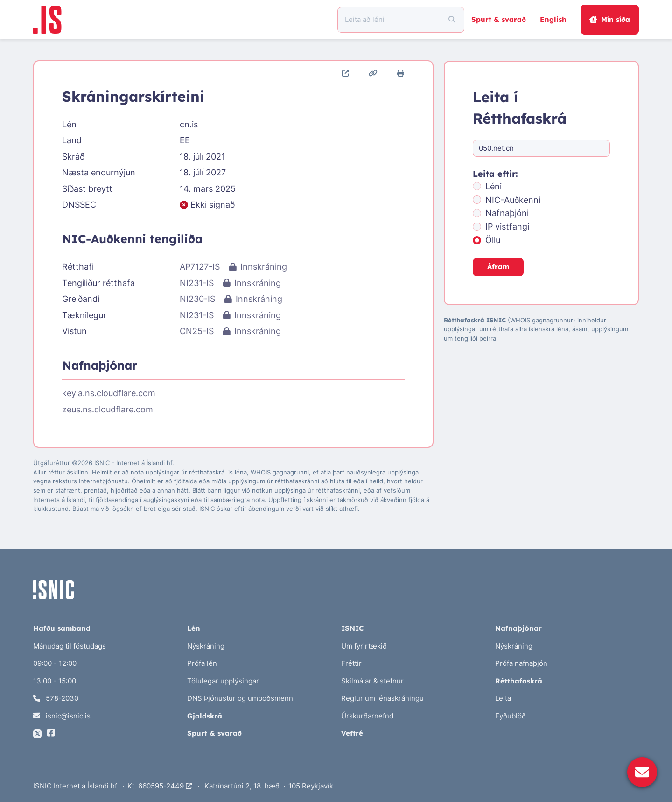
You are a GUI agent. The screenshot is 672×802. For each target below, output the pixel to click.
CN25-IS (197, 331)
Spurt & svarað (499, 19)
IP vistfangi (507, 227)
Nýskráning (206, 646)
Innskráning (258, 267)
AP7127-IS (200, 267)
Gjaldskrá (205, 716)
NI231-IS (197, 283)
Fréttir (351, 663)
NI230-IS (197, 299)
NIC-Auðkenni (513, 200)
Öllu (493, 240)
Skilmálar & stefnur (372, 681)
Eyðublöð (511, 716)
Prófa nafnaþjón (521, 663)
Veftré (352, 733)
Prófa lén (202, 663)
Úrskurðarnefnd (367, 716)
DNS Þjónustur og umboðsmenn (240, 698)
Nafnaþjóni (507, 213)
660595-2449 (165, 786)
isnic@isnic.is (62, 716)
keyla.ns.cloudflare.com (109, 393)
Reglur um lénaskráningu (382, 698)
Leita (503, 698)
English (553, 19)
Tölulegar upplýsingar (223, 681)
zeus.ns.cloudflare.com (108, 409)
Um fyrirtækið (364, 646)
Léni (493, 186)
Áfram (498, 267)
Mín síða (609, 19)
